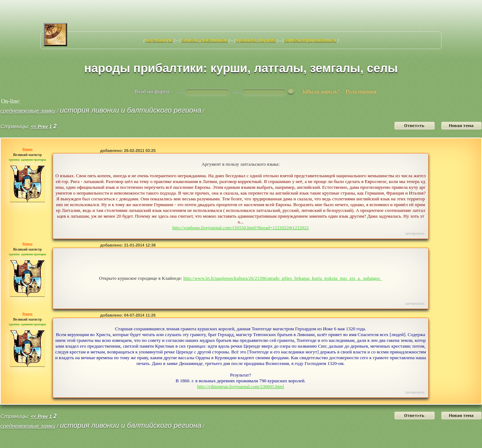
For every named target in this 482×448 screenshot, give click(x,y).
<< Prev (39, 127)
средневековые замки (28, 111)
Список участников (205, 40)
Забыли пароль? (321, 91)
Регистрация (361, 91)
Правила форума (256, 40)
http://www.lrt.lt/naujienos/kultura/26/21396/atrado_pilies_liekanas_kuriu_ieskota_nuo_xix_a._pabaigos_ (283, 278)
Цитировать (415, 233)
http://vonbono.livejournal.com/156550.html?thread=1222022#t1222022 (241, 228)
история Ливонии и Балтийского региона (131, 110)
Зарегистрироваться (311, 40)
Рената (27, 149)
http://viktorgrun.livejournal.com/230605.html (240, 386)
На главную (159, 40)
